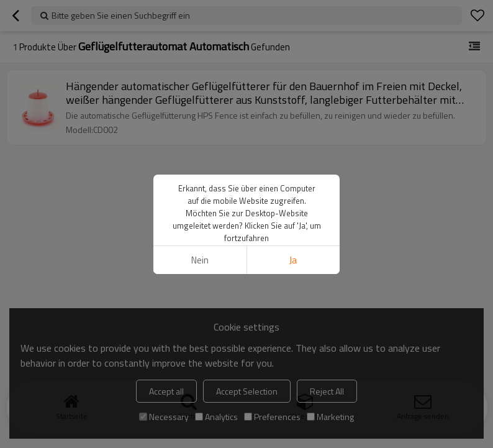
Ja (293, 260)
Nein (200, 260)
